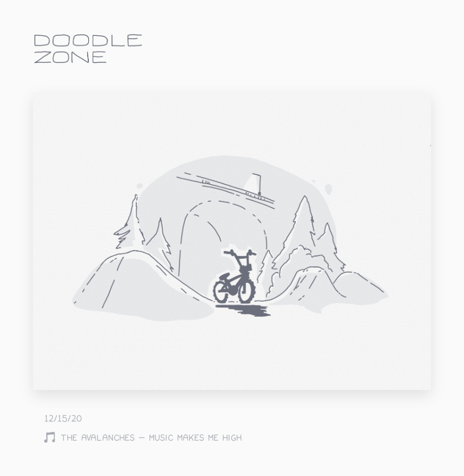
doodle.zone (88, 49)
